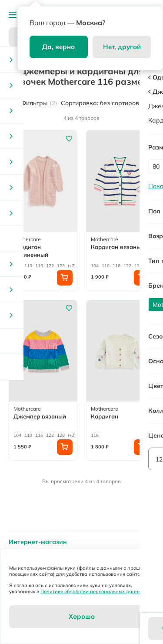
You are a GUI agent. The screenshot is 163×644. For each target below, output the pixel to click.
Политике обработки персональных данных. (93, 591)
